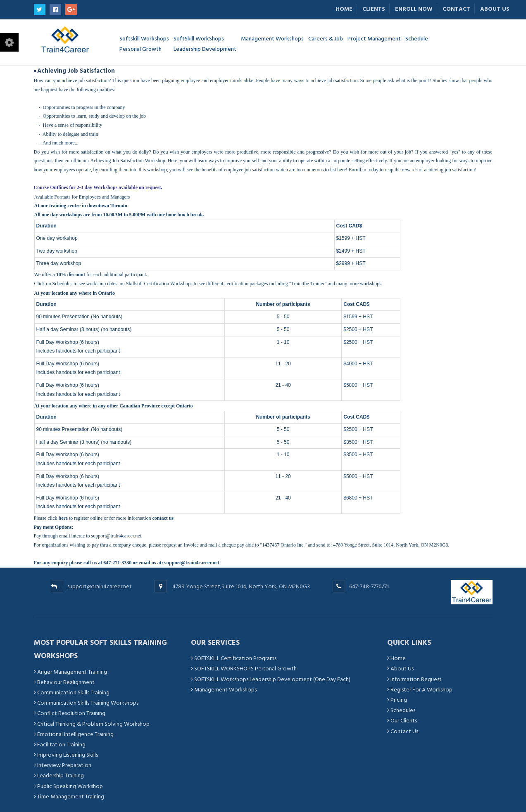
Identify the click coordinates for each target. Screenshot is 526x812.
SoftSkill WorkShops (205, 44)
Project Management (374, 38)
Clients (374, 9)
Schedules (63, 284)
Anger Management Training (72, 672)
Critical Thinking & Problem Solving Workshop (93, 724)
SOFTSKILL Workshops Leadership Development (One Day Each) (272, 679)
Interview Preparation (64, 765)
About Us (495, 9)
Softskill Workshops (144, 44)
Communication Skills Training (73, 692)
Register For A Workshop (421, 690)
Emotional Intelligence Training (75, 734)
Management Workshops (272, 38)
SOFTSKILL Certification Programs (235, 658)
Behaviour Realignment (66, 682)
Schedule (417, 38)
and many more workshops (355, 284)
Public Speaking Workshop (70, 786)
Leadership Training (61, 775)
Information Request (416, 679)
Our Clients (404, 721)
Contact (456, 9)
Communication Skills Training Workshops (88, 703)
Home (344, 9)
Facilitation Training (61, 745)
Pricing (399, 700)
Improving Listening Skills (68, 755)
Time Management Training (71, 797)
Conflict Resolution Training (71, 713)
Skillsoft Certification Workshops (159, 284)
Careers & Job (326, 38)
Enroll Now (414, 9)
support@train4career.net (192, 563)
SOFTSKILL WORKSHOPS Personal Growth (245, 669)
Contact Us (404, 731)
